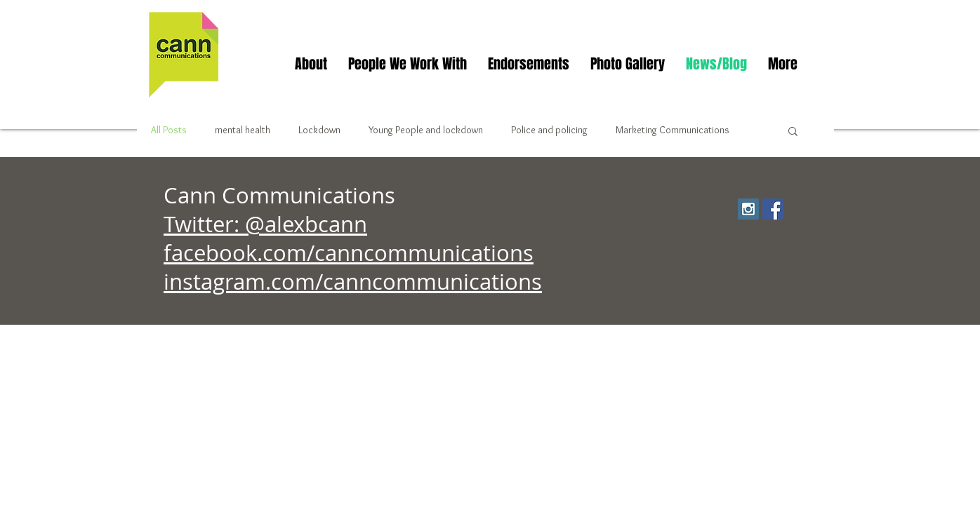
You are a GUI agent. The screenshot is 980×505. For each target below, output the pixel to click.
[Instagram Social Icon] (748, 209)
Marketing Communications (673, 130)
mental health (243, 130)
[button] (793, 132)
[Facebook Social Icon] (773, 209)
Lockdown (319, 130)
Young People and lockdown (426, 130)
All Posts (169, 130)
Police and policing (549, 130)
